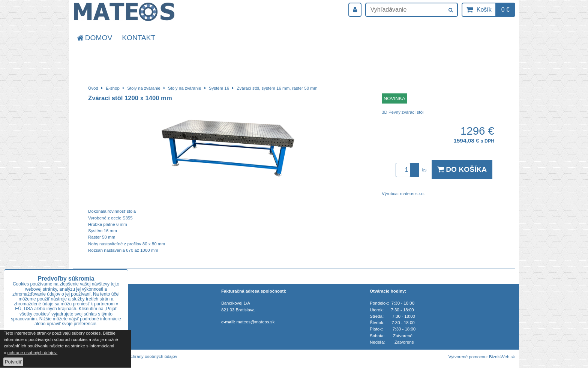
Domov (94, 38)
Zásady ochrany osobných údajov (145, 356)
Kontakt (139, 38)
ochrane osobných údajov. (33, 353)
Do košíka (462, 169)
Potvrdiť (13, 362)
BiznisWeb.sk (502, 357)
